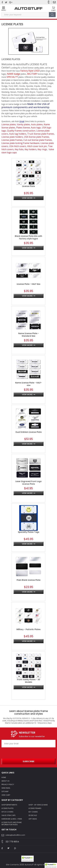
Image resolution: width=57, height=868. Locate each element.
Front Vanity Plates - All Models (29, 681)
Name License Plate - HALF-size (28, 384)
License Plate (28, 186)
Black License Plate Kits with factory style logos (28, 237)
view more (27, 198)
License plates (9, 124)
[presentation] (17, 752)
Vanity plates (23, 124)
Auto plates (37, 124)
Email (22, 121)
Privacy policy (8, 785)
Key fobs (19, 149)
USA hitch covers (18, 146)
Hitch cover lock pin (37, 146)
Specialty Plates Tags (29, 532)
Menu (4, 9)
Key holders (31, 149)
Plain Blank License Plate (28, 580)
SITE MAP (5, 792)
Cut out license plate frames (38, 140)
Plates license (23, 128)
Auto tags (36, 128)
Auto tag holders (18, 134)
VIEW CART (6, 795)
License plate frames (12, 140)
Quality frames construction (21, 131)
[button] (51, 865)
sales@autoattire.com (15, 835)
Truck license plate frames (41, 134)
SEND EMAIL (6, 788)
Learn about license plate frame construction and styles (29, 712)
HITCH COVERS (7, 812)
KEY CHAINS (33, 812)
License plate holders (12, 137)
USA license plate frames (37, 137)
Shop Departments (9, 805)
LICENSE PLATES (7, 808)
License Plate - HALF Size (28, 284)
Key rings (42, 149)
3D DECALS (33, 815)
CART (53, 10)
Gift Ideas (33, 819)
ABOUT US (5, 781)
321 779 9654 (12, 842)
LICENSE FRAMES (35, 808)
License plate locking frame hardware (20, 143)
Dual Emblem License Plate (29, 432)
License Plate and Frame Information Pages (12, 824)
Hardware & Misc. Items (12, 819)
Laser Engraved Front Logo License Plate (28, 483)
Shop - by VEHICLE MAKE (38, 805)
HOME (4, 777)
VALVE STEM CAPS (9, 815)
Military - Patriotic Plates (28, 629)
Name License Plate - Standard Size (29, 335)
